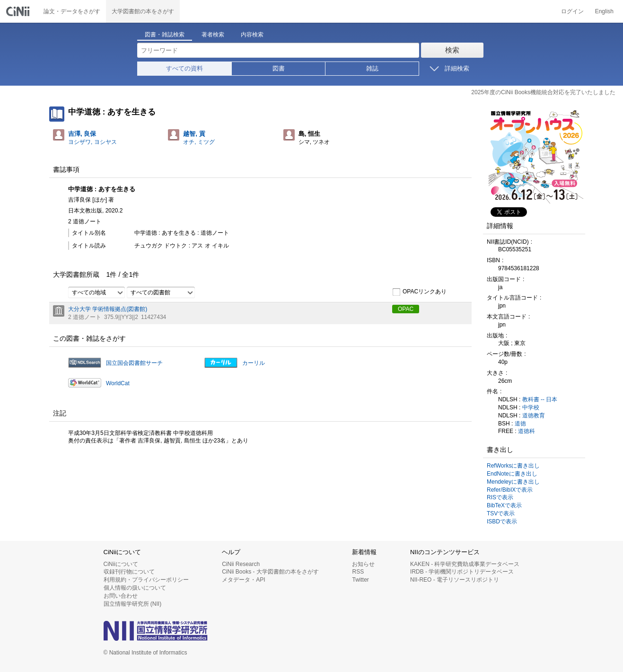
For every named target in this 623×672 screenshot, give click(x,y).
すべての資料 (184, 68)
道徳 (520, 424)
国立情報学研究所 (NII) (133, 604)
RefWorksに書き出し (513, 466)
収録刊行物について (129, 572)
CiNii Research (241, 564)
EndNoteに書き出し (512, 474)
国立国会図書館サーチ (134, 363)
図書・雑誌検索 (165, 35)
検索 (452, 50)
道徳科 (526, 431)
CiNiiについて (121, 564)
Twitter (360, 580)
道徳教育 (534, 416)
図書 (279, 68)
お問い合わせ (121, 596)
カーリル (254, 363)
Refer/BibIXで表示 (510, 490)
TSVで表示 (501, 513)
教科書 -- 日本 (540, 399)
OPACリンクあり (419, 292)
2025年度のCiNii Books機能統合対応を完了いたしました (543, 92)
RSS (358, 572)
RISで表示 (500, 497)
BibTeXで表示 (504, 505)
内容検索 (252, 35)
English (604, 11)
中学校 (531, 407)
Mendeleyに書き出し (513, 482)
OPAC (406, 309)
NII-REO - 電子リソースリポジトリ (455, 580)
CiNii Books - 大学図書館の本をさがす (270, 572)
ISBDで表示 (502, 522)
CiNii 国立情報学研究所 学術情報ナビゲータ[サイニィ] (19, 11)
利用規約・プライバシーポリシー (146, 580)
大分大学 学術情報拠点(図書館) (108, 309)
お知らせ (363, 564)
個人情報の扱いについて (135, 588)
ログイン (572, 11)
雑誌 (372, 68)
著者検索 (213, 35)
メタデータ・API (243, 580)
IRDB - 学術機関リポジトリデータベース (462, 572)
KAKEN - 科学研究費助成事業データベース (465, 564)
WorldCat (118, 383)
